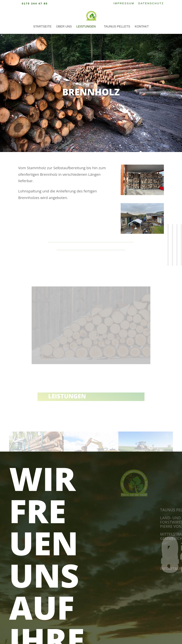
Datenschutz (151, 3)
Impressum (124, 3)
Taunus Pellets (117, 27)
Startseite (42, 27)
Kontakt (142, 27)
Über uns (64, 27)
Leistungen (86, 27)
